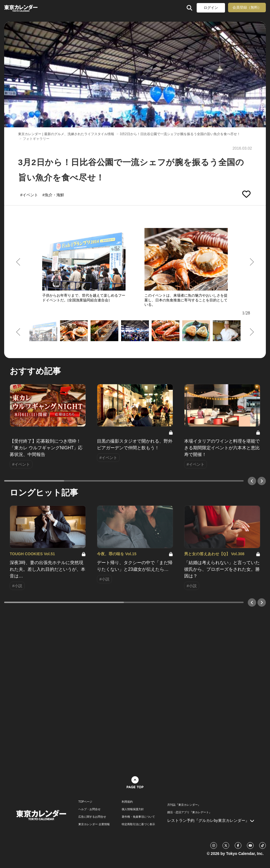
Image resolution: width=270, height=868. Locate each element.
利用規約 (127, 802)
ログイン (211, 8)
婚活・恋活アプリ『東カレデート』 (189, 812)
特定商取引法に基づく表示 (138, 824)
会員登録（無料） (247, 7)
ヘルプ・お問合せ (89, 809)
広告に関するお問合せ (92, 817)
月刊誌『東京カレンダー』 (184, 805)
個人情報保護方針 (133, 809)
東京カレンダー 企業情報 (94, 824)
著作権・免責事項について (138, 817)
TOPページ (85, 802)
